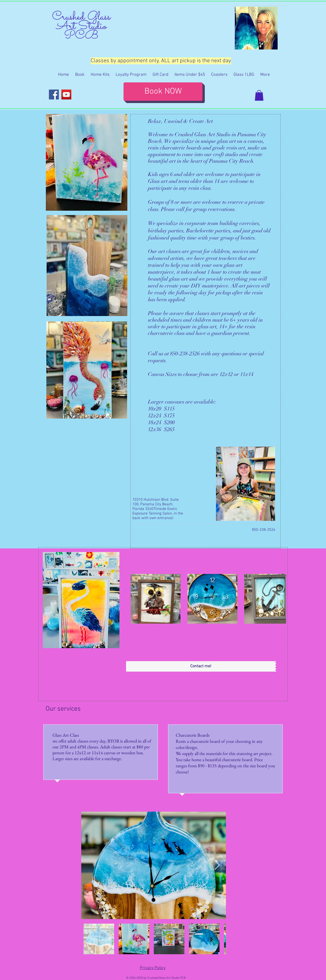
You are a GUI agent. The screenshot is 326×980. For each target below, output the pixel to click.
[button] (259, 95)
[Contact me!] (201, 666)
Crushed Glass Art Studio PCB (81, 26)
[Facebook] (54, 95)
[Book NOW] (163, 92)
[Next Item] (277, 599)
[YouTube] (66, 95)
